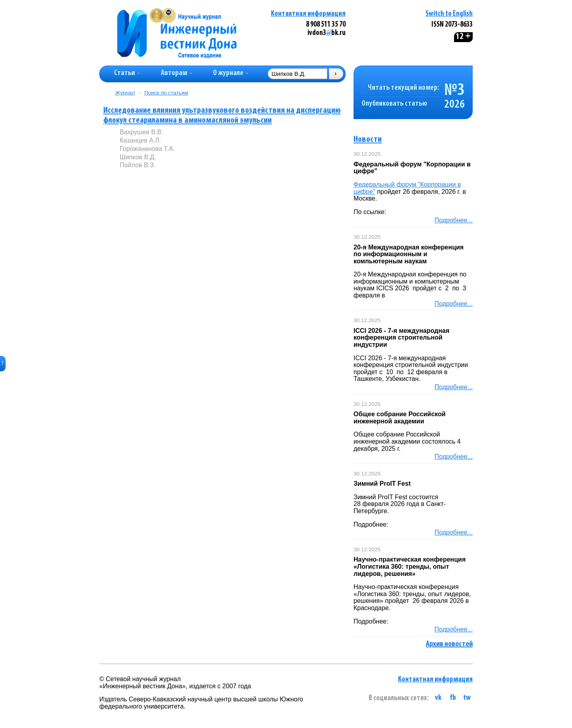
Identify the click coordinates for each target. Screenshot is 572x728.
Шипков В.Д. (138, 157)
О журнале (231, 73)
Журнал (125, 93)
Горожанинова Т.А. (147, 149)
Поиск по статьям (166, 93)
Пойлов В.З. (137, 165)
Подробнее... (454, 220)
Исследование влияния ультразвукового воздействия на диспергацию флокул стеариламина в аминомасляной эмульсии (222, 116)
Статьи (127, 73)
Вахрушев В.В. (141, 132)
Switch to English (449, 14)
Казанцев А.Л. (140, 140)
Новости (368, 140)
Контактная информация (308, 14)
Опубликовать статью (394, 104)
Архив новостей (449, 644)
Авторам (177, 73)
